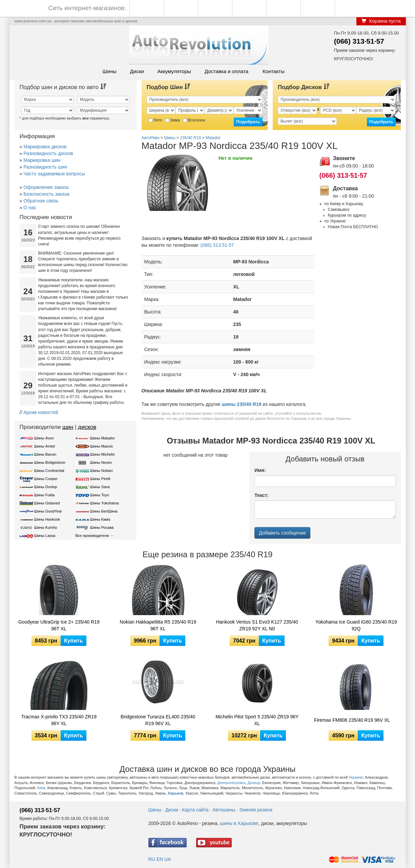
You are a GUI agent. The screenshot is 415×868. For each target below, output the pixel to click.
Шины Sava (100, 487)
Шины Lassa (45, 536)
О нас (30, 208)
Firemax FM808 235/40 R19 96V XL (352, 720)
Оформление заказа (46, 187)
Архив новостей (41, 412)
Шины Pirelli (100, 479)
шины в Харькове (239, 823)
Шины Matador (103, 438)
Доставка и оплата (226, 71)
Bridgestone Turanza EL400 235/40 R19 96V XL (158, 720)
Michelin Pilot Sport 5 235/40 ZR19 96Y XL (257, 720)
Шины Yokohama (105, 503)
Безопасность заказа (46, 194)
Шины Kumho (46, 527)
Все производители (92, 536)
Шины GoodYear (48, 511)
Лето (155, 120)
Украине (356, 777)
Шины (110, 71)
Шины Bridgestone (50, 462)
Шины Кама (100, 519)
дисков (87, 427)
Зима (172, 120)
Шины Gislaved (47, 503)
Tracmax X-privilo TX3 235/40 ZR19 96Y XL (59, 720)
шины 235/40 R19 (242, 404)
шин (68, 427)
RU (152, 859)
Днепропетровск (232, 783)
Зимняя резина (256, 810)
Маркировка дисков (45, 147)
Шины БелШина (104, 511)
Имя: (260, 470)
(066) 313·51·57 (359, 41)
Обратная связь (41, 201)
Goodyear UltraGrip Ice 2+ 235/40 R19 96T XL (59, 625)
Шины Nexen (101, 462)
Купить (74, 641)
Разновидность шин (45, 167)
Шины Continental (49, 471)
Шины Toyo (100, 495)
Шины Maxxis (102, 446)
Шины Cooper (46, 479)
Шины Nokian (102, 471)
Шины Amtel (45, 446)
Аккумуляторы (174, 71)
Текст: (262, 495)
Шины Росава (102, 527)
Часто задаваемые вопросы (54, 174)
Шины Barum (45, 454)
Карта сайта (195, 810)
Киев (41, 788)
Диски (137, 71)
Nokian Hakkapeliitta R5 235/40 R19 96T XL (158, 625)
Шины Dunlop (46, 487)
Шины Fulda (45, 495)
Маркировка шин (42, 160)
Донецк (254, 783)
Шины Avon (44, 438)
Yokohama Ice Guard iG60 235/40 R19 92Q (356, 625)
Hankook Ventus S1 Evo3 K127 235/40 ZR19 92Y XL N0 (257, 625)
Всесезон (194, 120)
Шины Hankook (47, 519)
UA (168, 859)
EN (160, 859)
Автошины (224, 810)
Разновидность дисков (48, 153)
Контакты (274, 71)
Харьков (175, 793)
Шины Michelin (103, 454)
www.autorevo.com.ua (33, 21)
